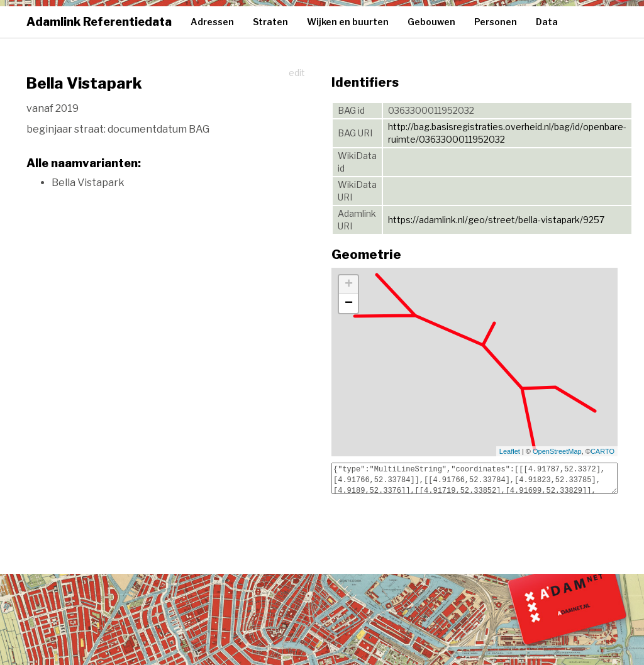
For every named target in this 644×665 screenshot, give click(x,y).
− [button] (349, 304)
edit (297, 73)
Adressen (212, 22)
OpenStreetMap (557, 451)
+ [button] (349, 285)
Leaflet (510, 451)
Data (547, 22)
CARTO (602, 451)
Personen (496, 22)
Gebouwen (431, 22)
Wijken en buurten (348, 22)
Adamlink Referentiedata (99, 22)
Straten (270, 22)
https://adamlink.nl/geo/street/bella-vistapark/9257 (496, 220)
